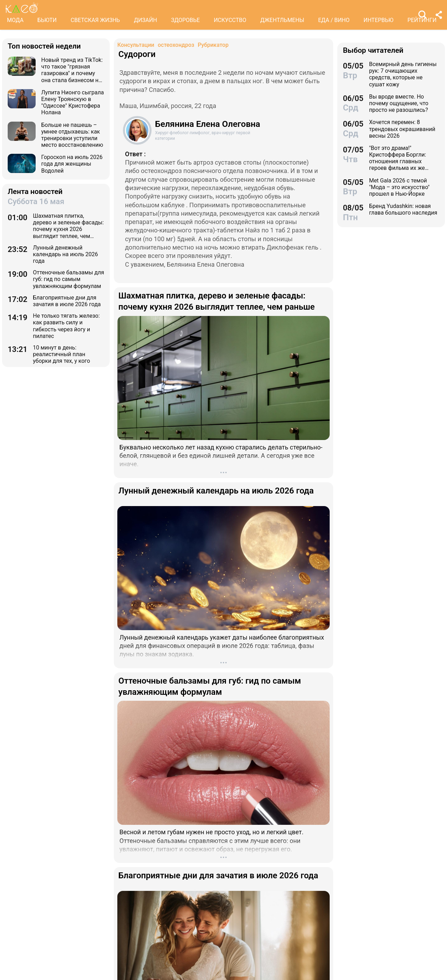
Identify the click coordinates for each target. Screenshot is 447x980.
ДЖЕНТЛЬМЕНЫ (282, 20)
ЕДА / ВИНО (334, 20)
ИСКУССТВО (230, 20)
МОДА (15, 20)
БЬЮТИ (47, 20)
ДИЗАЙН (145, 20)
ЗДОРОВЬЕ (186, 20)
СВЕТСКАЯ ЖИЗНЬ (95, 20)
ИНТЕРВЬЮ (379, 20)
